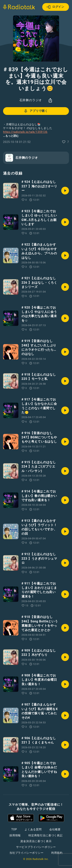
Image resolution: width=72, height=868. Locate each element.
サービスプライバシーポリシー (36, 847)
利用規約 (57, 853)
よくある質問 (33, 829)
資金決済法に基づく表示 (36, 841)
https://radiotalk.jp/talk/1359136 (25, 132)
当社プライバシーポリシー (26, 853)
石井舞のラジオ (31, 100)
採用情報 (15, 835)
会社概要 (55, 829)
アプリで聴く (36, 111)
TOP (14, 829)
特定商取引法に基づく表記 (46, 835)
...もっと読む (11, 136)
